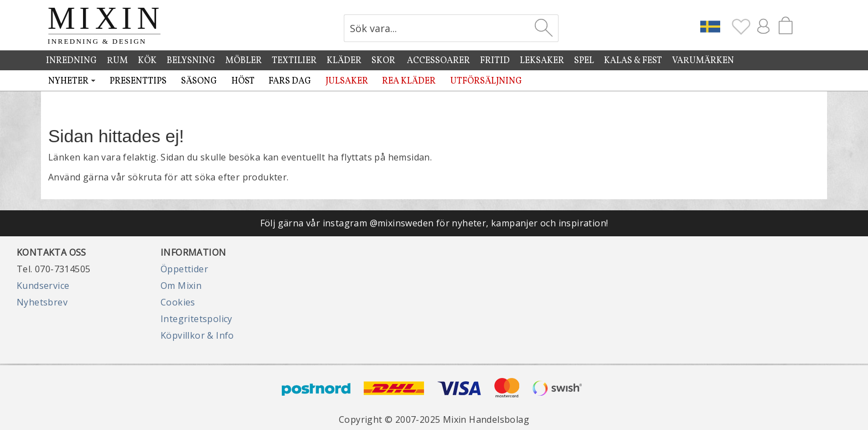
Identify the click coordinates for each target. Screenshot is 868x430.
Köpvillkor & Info (197, 335)
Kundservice (43, 286)
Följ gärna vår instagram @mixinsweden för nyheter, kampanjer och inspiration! (434, 223)
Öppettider (184, 269)
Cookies (178, 302)
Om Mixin (181, 286)
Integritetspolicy (197, 319)
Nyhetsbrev (42, 302)
